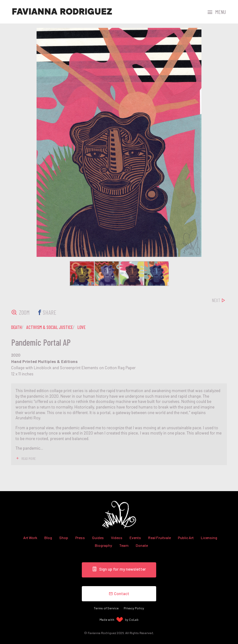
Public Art (186, 538)
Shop (64, 538)
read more (29, 458)
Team (124, 545)
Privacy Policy (134, 608)
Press (80, 538)
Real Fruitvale (159, 538)
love (82, 327)
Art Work (30, 538)
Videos (117, 538)
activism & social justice (50, 327)
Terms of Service (106, 608)
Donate (142, 545)
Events (135, 538)
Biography (104, 545)
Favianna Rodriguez (62, 12)
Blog (48, 538)
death (16, 327)
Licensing (209, 538)
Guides (98, 538)
